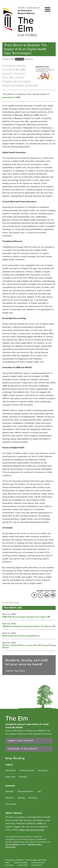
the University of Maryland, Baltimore (26, 12)
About (14, 813)
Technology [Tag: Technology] (15, 603)
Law (39, 791)
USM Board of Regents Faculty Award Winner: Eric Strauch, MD (29, 627)
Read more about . (32, 830)
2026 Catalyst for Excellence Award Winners (21, 636)
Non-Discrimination (38, 863)
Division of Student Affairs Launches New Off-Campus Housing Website (29, 647)
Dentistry (10, 791)
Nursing (21, 798)
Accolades (43, 770)
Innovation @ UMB (11, 97)
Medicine (10, 798)
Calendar (23, 777)
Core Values (9, 865)
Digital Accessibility (20, 863)
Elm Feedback (37, 865)
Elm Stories (11, 770)
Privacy (7, 863)
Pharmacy (33, 798)
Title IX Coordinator (12, 844)
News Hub (10, 777)
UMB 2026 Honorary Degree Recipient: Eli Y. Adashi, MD (26, 617)
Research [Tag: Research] (6, 603)
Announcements (27, 770)
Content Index (23, 865)
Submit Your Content (21, 741)
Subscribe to (23, 749)
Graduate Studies (25, 791)
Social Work (11, 804)
